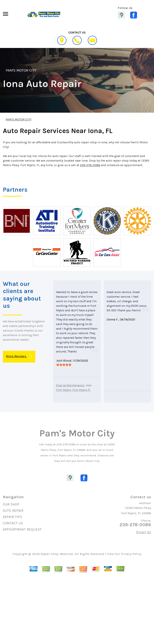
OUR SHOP (11, 504)
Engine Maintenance (70, 385)
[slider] (64, 365)
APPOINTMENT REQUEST (22, 529)
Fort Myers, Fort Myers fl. (73, 390)
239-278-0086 (90, 165)
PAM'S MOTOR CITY (21, 70)
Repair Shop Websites (57, 554)
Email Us (144, 532)
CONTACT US (13, 523)
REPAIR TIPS (12, 517)
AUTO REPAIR (13, 511)
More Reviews (19, 356)
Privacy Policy (131, 554)
